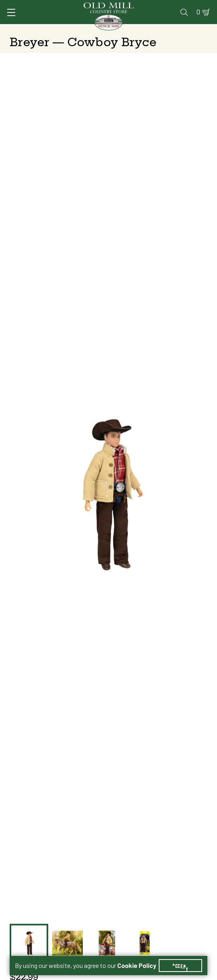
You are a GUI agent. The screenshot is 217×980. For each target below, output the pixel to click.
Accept (180, 966)
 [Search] (184, 12)
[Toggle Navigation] (11, 12)
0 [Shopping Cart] (198, 12)
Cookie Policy (137, 966)
